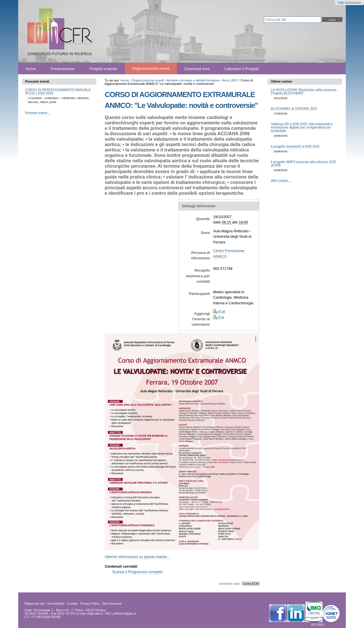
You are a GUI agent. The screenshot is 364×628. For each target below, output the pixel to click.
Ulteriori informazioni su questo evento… (138, 557)
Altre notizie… (281, 180)
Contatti (72, 604)
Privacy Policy (90, 604)
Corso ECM (251, 584)
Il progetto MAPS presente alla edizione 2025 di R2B (303, 163)
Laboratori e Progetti (242, 68)
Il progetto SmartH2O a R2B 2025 (295, 146)
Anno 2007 (230, 80)
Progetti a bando (103, 68)
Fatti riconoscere (349, 3)
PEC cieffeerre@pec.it (120, 613)
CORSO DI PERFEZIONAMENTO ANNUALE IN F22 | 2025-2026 (58, 91)
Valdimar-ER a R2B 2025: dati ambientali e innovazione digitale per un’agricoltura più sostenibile (302, 127)
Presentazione (63, 68)
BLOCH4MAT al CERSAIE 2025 (294, 108)
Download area (197, 68)
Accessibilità (56, 604)
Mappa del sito (35, 604)
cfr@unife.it (94, 613)
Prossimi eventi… (38, 113)
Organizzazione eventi (151, 68)
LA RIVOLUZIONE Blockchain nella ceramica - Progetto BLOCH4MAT (304, 91)
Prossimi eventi (37, 81)
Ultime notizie (281, 81)
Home (31, 68)
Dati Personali (112, 604)
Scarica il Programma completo (137, 572)
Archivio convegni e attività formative (193, 80)
